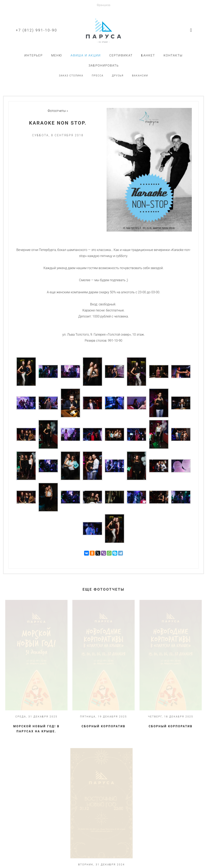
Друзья (118, 76)
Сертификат (121, 55)
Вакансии (140, 76)
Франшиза (103, 5)
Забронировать (104, 66)
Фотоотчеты (57, 111)
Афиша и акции (86, 55)
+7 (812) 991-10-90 (36, 30)
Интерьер (33, 55)
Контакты (173, 55)
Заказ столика (71, 76)
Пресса (98, 76)
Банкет (148, 55)
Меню (57, 55)
